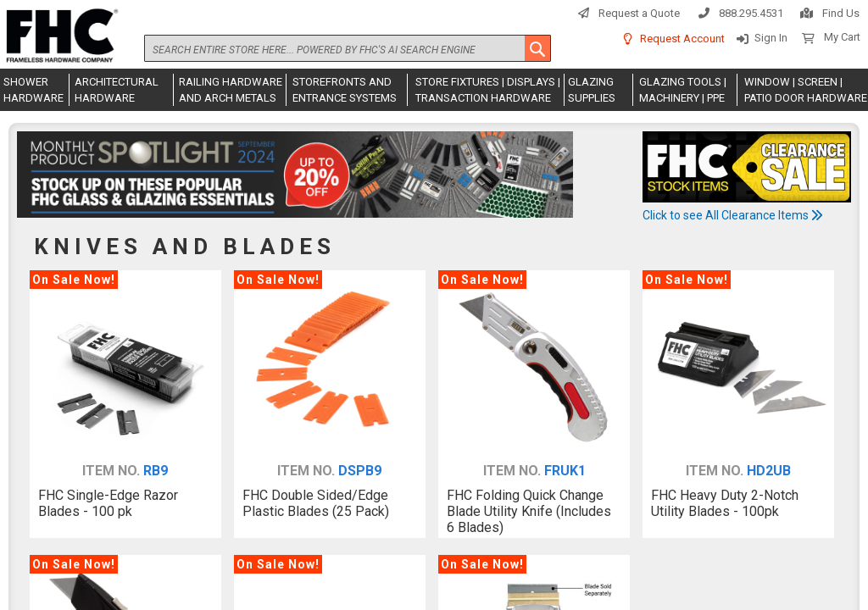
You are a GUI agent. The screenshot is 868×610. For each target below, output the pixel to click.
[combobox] (348, 48)
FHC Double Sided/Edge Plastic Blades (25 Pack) (316, 503)
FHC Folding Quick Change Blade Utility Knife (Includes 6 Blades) (529, 511)
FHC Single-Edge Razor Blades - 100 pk (108, 503)
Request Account (682, 39)
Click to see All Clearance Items (733, 215)
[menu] (434, 90)
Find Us (841, 13)
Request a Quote (639, 13)
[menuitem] (35, 90)
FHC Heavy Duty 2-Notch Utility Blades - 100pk (725, 503)
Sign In (771, 38)
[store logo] (59, 36)
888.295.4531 (751, 13)
